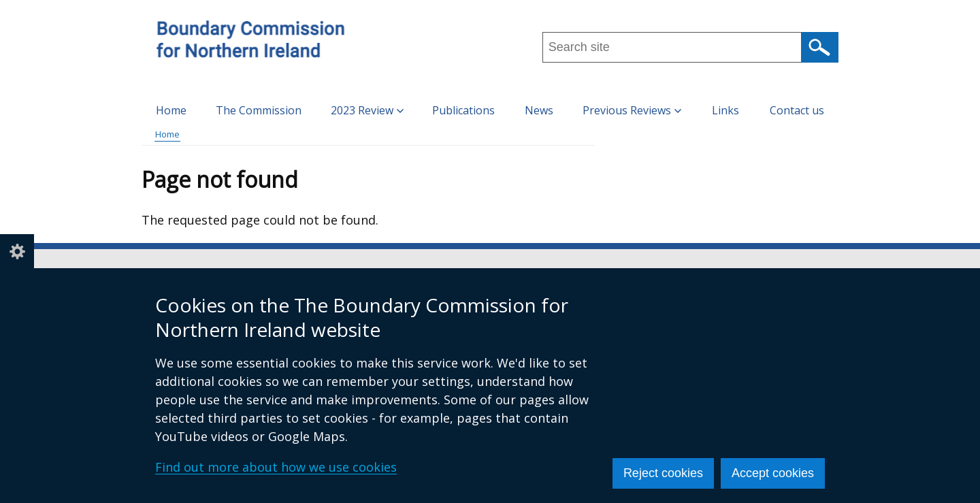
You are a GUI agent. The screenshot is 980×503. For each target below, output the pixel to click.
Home (171, 110)
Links (725, 110)
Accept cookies (773, 473)
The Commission (259, 110)
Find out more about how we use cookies (276, 467)
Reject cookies (663, 473)
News (539, 110)
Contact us (797, 110)
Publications (463, 110)
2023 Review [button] (367, 110)
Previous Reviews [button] (632, 110)
